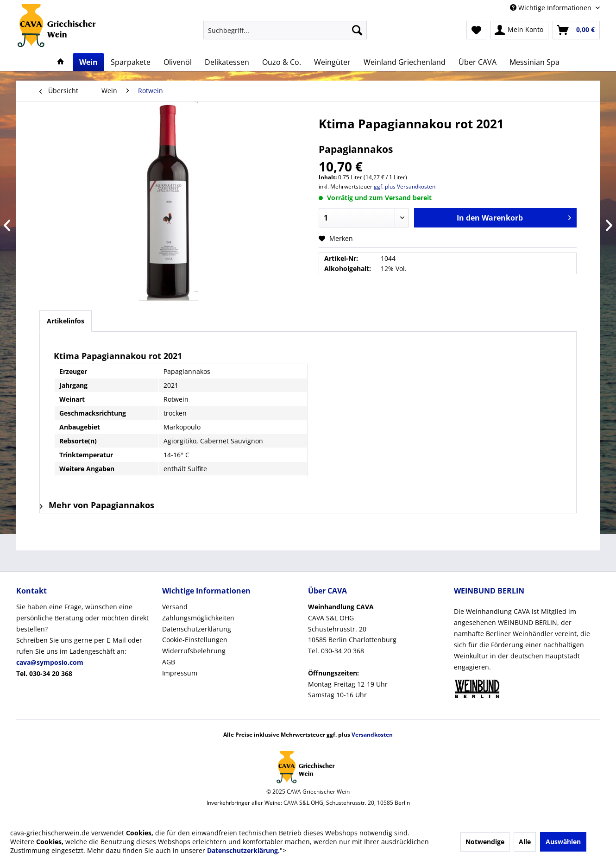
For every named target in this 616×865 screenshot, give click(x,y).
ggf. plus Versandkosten (405, 186)
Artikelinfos (66, 321)
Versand (175, 607)
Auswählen (563, 842)
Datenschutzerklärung (197, 629)
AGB (169, 662)
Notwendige (485, 842)
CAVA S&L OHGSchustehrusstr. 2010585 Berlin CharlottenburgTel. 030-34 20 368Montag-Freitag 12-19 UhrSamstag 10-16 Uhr (352, 651)
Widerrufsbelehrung (194, 651)
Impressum (180, 673)
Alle (525, 842)
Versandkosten (372, 735)
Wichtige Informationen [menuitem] (552, 8)
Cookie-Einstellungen (195, 640)
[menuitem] (285, 30)
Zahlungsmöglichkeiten (198, 618)
